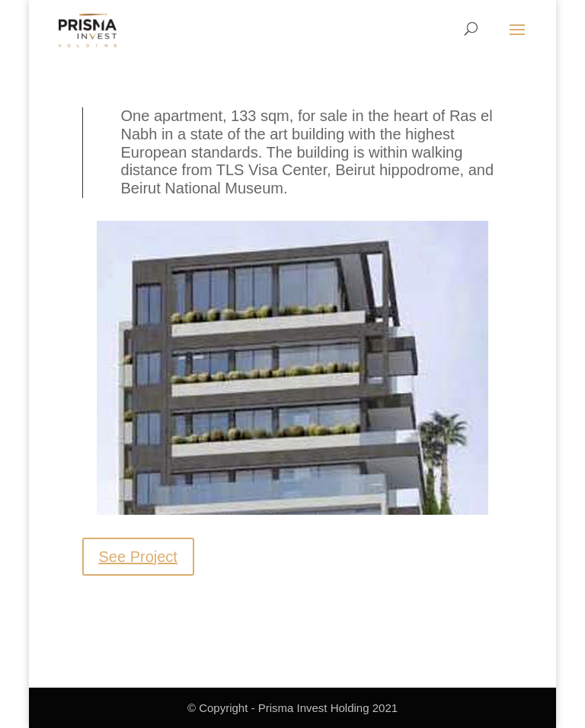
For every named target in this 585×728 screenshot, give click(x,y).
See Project (138, 557)
